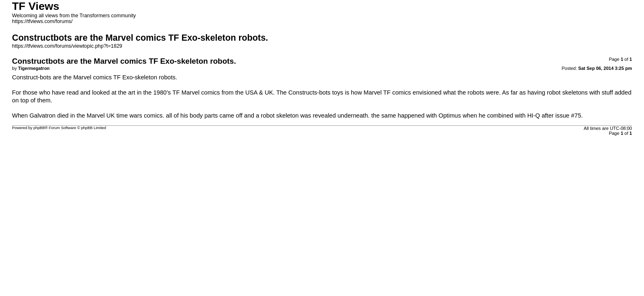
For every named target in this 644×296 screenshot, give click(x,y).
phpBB (39, 128)
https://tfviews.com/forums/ (42, 21)
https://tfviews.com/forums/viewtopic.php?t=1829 (67, 46)
